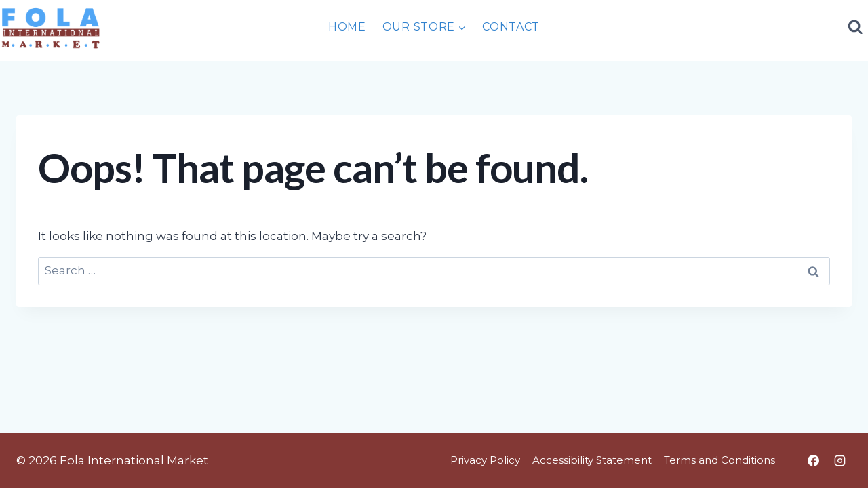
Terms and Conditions (719, 460)
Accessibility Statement (592, 460)
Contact (511, 27)
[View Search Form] (856, 27)
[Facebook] (813, 460)
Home (347, 27)
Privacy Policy (485, 460)
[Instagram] (840, 460)
